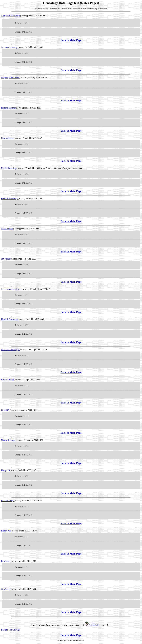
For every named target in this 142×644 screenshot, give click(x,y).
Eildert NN (6, 531)
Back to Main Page (71, 40)
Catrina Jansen (8, 138)
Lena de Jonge (8, 501)
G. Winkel (6, 589)
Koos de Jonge (8, 380)
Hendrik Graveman (10, 319)
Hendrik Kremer (9, 108)
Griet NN (6, 410)
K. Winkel (6, 561)
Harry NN (6, 470)
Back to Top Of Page (10, 630)
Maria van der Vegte (10, 350)
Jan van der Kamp (9, 47)
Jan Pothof (6, 259)
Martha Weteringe (9, 168)
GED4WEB (94, 625)
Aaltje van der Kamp (11, 16)
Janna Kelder (7, 229)
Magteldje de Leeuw (11, 78)
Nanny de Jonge (9, 440)
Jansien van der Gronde (12, 289)
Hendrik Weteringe (10, 198)
